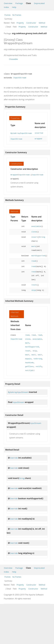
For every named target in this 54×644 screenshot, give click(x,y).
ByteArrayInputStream (21, 133)
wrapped (38, 139)
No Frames (17, 15)
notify (39, 366)
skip (33, 290)
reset (34, 284)
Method (42, 23)
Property (20, 23)
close (34, 231)
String (42, 237)
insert (35, 237)
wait (27, 354)
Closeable (13, 59)
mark (33, 246)
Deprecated (39, 3)
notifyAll (30, 370)
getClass (29, 366)
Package (19, 3)
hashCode (29, 362)
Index (6, 7)
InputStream (20, 78)
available (36, 226)
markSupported (38, 255)
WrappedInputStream (20, 174)
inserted (39, 133)
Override (14, 457)
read (33, 261)
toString (38, 358)
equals (28, 358)
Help (14, 7)
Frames (8, 15)
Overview (8, 3)
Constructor (31, 23)
